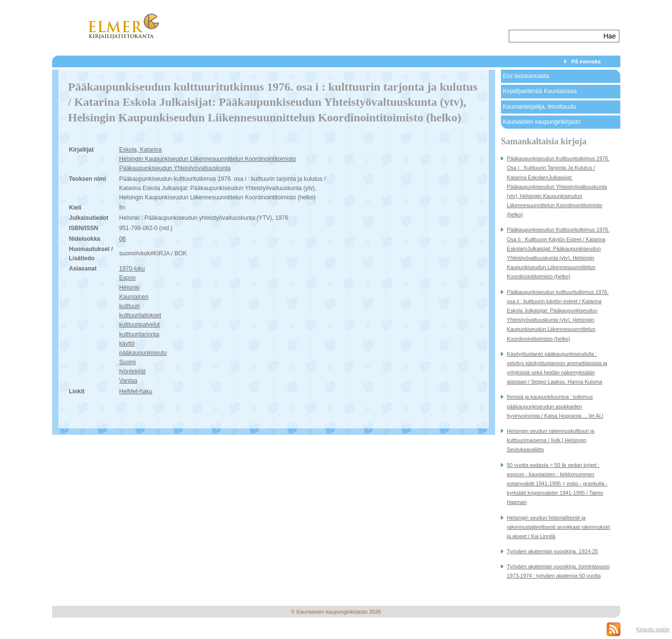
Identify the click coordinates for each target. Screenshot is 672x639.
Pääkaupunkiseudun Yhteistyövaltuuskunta (175, 168)
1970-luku (132, 269)
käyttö (127, 344)
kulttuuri (130, 306)
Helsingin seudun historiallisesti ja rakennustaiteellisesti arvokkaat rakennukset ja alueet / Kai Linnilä (558, 527)
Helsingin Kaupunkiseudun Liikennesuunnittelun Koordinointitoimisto (208, 159)
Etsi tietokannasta (526, 76)
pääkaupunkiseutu (143, 353)
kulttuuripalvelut (140, 325)
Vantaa (128, 381)
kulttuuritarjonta (139, 334)
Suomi (128, 362)
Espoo (128, 278)
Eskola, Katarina (141, 150)
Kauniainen (134, 297)
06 (123, 239)
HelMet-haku (136, 391)
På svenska (586, 61)
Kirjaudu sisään (653, 629)
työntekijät (133, 371)
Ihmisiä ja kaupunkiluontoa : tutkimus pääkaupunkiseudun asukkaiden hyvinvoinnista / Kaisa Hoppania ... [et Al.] (555, 406)
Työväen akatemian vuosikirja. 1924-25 (552, 551)
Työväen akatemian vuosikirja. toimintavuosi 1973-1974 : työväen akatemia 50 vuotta (558, 571)
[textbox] (555, 36)
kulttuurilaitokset (140, 315)
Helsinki (130, 288)
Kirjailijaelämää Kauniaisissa (540, 91)
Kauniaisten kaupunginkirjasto (542, 122)
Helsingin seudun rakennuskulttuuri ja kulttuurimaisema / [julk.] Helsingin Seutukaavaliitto (550, 440)
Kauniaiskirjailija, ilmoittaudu (539, 107)
